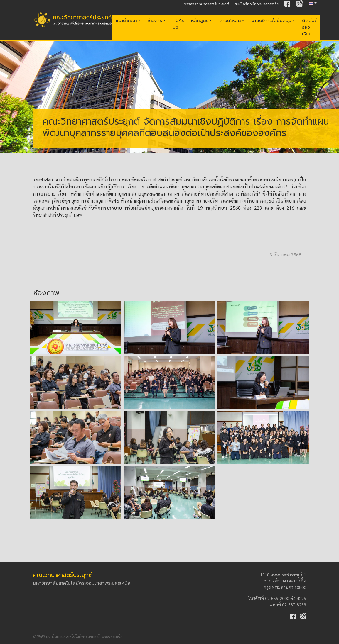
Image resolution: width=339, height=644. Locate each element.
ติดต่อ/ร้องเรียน (309, 27)
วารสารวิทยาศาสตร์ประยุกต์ (207, 4)
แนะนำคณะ (126, 20)
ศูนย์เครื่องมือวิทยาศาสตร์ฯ (257, 4)
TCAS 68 (178, 24)
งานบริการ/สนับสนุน (271, 20)
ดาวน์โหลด (230, 20)
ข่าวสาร (155, 20)
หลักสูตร (200, 20)
